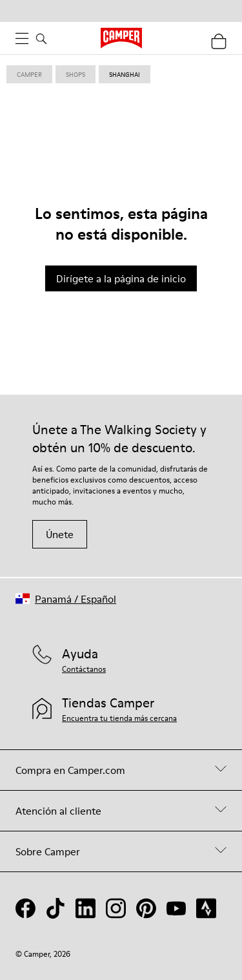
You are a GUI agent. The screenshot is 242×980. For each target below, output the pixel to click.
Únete (60, 534)
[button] (66, 599)
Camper (29, 74)
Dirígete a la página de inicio (121, 278)
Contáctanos (84, 669)
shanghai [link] (125, 74)
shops (76, 74)
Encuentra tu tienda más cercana (119, 718)
